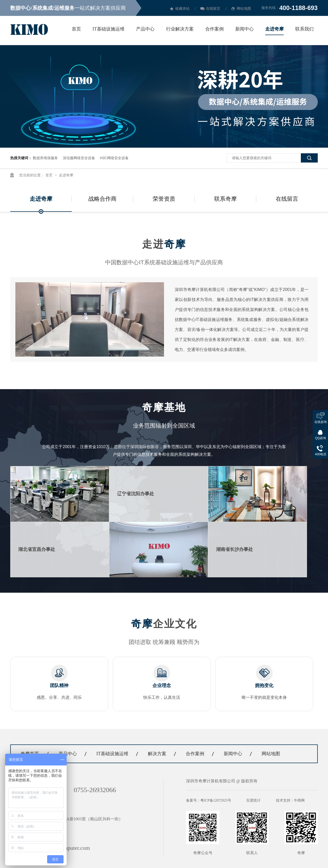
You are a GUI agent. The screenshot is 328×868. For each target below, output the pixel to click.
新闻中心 (244, 29)
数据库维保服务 (45, 158)
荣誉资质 (164, 199)
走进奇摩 (274, 29)
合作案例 (214, 29)
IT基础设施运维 (109, 29)
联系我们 (304, 29)
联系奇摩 (225, 199)
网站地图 (244, 9)
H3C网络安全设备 (114, 158)
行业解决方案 (180, 29)
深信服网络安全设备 (79, 158)
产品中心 (145, 29)
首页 (76, 29)
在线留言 (213, 9)
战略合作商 (102, 199)
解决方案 (157, 754)
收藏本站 (182, 9)
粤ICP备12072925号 (216, 800)
